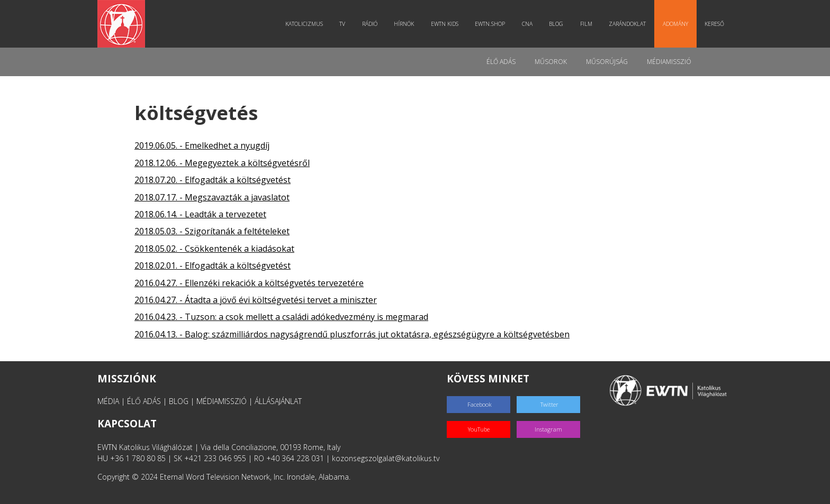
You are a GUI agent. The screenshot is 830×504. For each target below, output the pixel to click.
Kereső (714, 24)
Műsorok (551, 62)
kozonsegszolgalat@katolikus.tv (386, 458)
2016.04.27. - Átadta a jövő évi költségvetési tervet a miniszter (256, 300)
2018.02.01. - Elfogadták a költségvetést (213, 265)
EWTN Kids (445, 24)
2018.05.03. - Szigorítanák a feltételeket (212, 231)
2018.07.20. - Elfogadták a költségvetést (213, 180)
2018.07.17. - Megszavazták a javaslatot (212, 197)
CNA (527, 24)
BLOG (179, 401)
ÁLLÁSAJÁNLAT (278, 401)
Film (586, 24)
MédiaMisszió (669, 62)
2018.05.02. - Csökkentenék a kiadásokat (214, 249)
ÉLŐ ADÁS (144, 401)
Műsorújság (607, 62)
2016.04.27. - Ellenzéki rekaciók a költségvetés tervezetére (249, 283)
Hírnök (404, 24)
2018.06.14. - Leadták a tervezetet (200, 214)
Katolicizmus (304, 24)
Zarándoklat (627, 24)
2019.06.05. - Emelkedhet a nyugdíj (202, 145)
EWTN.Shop (490, 24)
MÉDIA (108, 401)
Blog (556, 24)
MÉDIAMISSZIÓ (222, 401)
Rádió (370, 24)
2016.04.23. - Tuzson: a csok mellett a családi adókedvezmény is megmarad (281, 317)
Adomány (675, 24)
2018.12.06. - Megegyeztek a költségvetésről (222, 163)
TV (342, 24)
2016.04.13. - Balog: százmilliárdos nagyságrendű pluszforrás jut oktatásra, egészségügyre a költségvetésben (352, 334)
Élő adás (501, 62)
